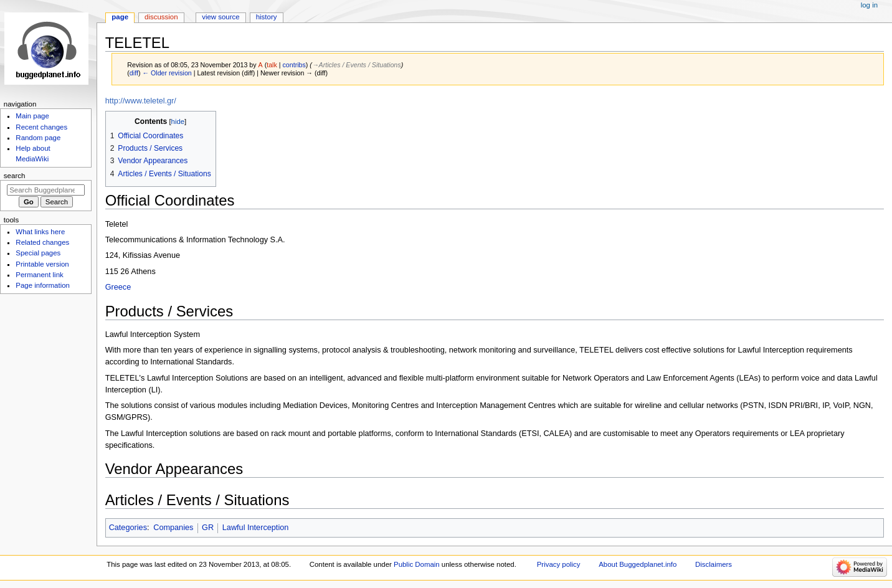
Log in (869, 5)
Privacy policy (559, 564)
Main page (32, 116)
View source (221, 17)
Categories (128, 528)
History (267, 17)
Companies (173, 528)
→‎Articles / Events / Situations (357, 65)
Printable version (42, 264)
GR (208, 528)
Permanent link (39, 275)
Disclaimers (714, 564)
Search (15, 176)
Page (120, 17)
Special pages (38, 253)
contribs (294, 65)
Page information (43, 285)
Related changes (42, 242)
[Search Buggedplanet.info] (46, 190)
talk (272, 65)
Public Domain (417, 564)
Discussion (161, 17)
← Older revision (167, 73)
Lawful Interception (256, 528)
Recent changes (41, 127)
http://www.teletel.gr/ (141, 101)
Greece (118, 287)
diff (134, 73)
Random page (38, 138)
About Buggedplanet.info (638, 564)
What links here (40, 232)
